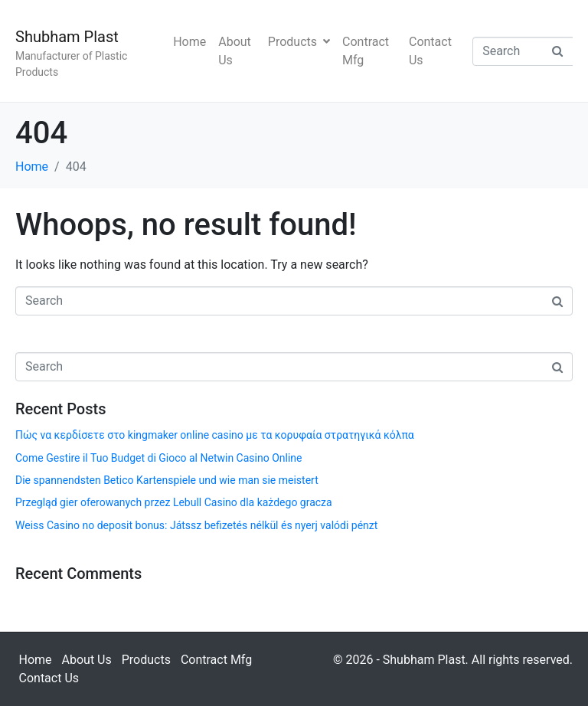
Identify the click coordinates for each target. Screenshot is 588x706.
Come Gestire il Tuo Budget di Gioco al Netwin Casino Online (158, 458)
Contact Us (430, 51)
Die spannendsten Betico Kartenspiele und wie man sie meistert (167, 480)
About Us (235, 51)
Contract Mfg (366, 51)
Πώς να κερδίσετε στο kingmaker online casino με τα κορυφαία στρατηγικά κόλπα (215, 435)
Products (299, 42)
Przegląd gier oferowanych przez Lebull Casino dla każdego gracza (174, 502)
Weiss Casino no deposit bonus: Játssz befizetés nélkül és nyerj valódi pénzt (196, 525)
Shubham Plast (67, 37)
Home (189, 42)
